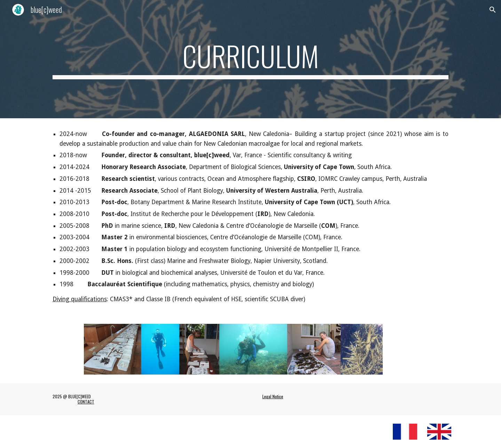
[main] (250, 59)
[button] (493, 10)
